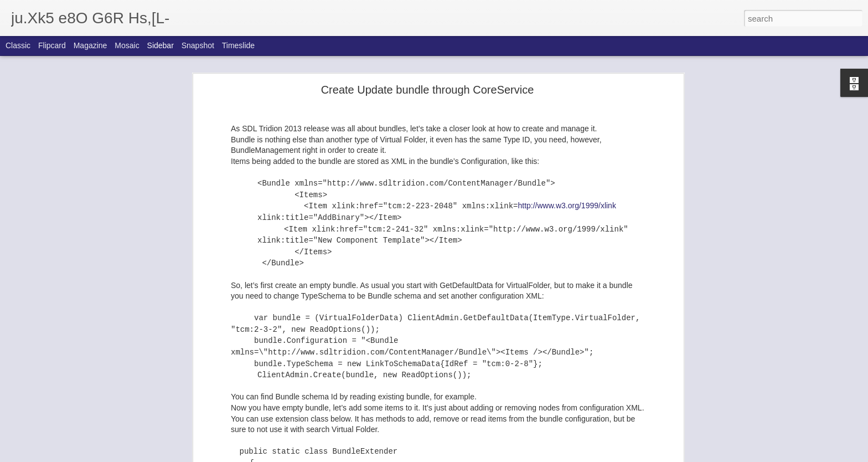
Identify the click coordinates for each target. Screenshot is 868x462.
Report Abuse (501, 456)
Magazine (91, 45)
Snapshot (198, 45)
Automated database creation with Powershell (94, 442)
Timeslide (238, 45)
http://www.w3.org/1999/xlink (567, 157)
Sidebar (161, 45)
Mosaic (127, 45)
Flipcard (52, 45)
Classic (18, 45)
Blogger (469, 456)
